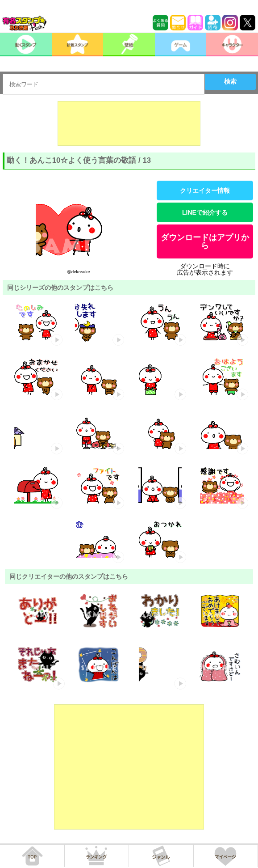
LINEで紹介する (205, 212)
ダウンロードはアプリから (205, 241)
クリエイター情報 (205, 191)
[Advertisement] (129, 123)
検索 (230, 81)
